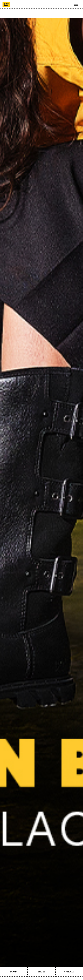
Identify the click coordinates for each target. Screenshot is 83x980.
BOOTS (14, 972)
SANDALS (69, 972)
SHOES (42, 972)
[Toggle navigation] (76, 4)
